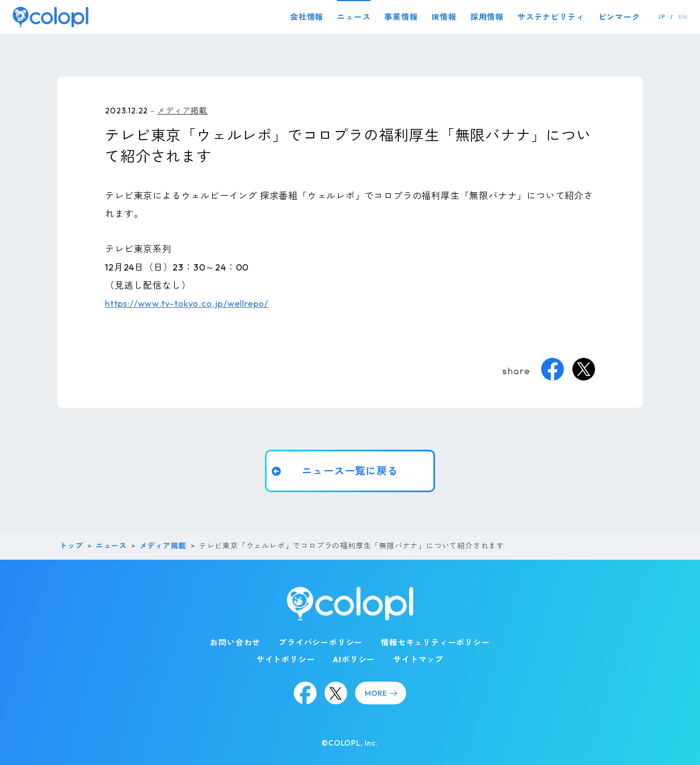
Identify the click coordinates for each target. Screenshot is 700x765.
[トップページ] (50, 17)
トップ (71, 546)
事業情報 (401, 17)
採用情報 (487, 17)
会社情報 (307, 17)
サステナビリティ (551, 17)
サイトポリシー (286, 660)
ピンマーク (619, 17)
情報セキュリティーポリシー (435, 643)
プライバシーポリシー (321, 643)
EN (683, 17)
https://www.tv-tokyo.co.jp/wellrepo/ (187, 303)
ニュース (354, 17)
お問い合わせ (235, 643)
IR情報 (444, 17)
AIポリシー (354, 660)
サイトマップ (418, 660)
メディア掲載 (182, 111)
